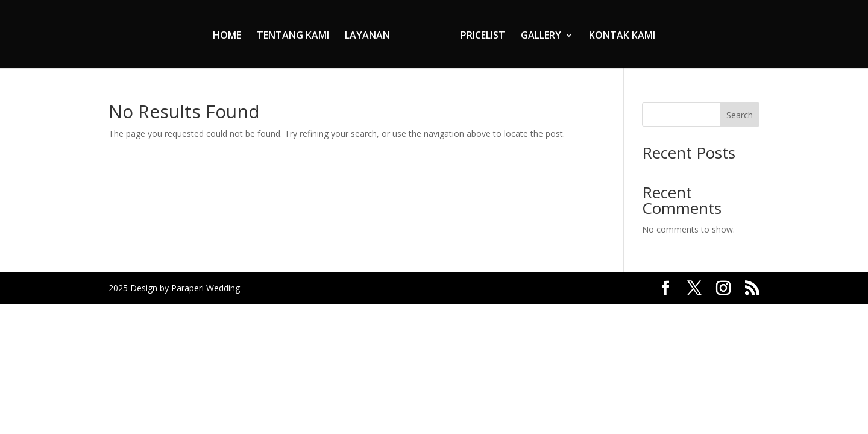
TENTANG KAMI (293, 36)
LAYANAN (367, 36)
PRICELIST (483, 36)
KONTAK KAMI (622, 36)
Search (740, 115)
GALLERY (541, 36)
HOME (227, 36)
